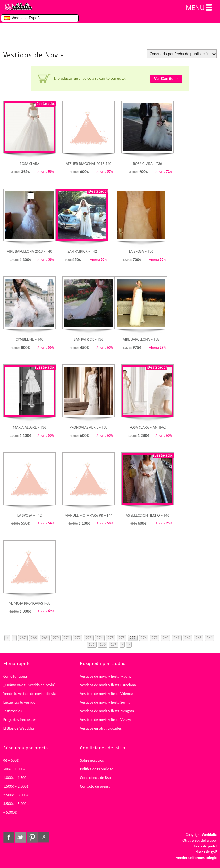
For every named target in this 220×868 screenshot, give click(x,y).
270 (56, 638)
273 (89, 638)
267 (23, 638)
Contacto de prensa (95, 786)
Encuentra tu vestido (19, 702)
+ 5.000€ (10, 812)
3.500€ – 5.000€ (16, 804)
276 (122, 638)
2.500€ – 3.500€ (16, 795)
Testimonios (13, 711)
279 (155, 638)
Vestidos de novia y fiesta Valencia (107, 694)
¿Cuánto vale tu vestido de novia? (30, 685)
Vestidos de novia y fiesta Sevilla (105, 702)
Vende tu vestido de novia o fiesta (30, 694)
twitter (21, 837)
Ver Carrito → (166, 79)
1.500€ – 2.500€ (16, 786)
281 (176, 638)
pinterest (32, 837)
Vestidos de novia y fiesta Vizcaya (106, 720)
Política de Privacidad (97, 769)
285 (92, 644)
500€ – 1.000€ (14, 769)
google (44, 837)
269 (45, 638)
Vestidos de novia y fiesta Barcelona (108, 685)
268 (34, 638)
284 (209, 638)
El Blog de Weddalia (19, 728)
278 (144, 638)
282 (188, 638)
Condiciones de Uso (96, 778)
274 (100, 638)
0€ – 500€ (11, 760)
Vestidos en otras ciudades (101, 728)
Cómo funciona (15, 676)
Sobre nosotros (92, 760)
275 (111, 638)
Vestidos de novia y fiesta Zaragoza (107, 711)
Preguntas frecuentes (20, 720)
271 (67, 638)
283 (199, 638)
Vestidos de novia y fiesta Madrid (106, 676)
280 (165, 638)
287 (114, 644)
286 (103, 644)
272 (78, 638)
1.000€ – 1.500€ (16, 778)
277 (132, 638)
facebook (9, 837)
